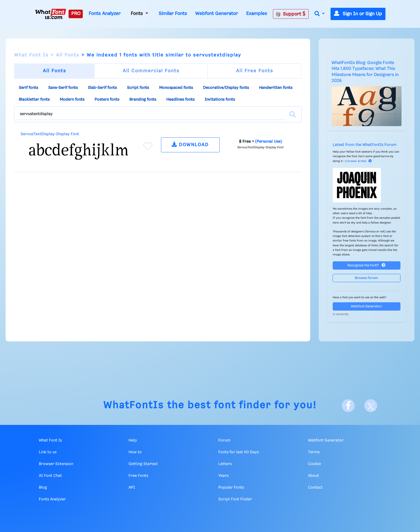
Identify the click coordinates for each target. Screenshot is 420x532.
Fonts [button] (137, 14)
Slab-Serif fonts (102, 88)
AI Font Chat (50, 476)
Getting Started (143, 464)
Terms (314, 452)
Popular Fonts (231, 488)
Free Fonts (138, 476)
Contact (315, 488)
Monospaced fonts (176, 88)
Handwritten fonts (276, 88)
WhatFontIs (134, 405)
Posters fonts (107, 100)
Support (291, 14)
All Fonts (68, 55)
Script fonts (138, 88)
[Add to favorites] (148, 146)
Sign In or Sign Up (358, 14)
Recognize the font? (366, 265)
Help (133, 440)
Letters (225, 464)
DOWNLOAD (190, 144)
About (314, 476)
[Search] (292, 114)
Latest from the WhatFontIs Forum (365, 145)
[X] (371, 406)
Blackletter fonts (34, 100)
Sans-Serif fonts (63, 88)
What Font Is (31, 55)
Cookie (314, 464)
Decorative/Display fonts (226, 88)
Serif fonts (28, 88)
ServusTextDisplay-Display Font (50, 134)
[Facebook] (348, 406)
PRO (76, 14)
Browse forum (366, 278)
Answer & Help (359, 161)
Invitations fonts (220, 100)
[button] (320, 14)
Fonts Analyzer (105, 14)
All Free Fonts (255, 71)
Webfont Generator (217, 14)
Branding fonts (143, 100)
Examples (257, 14)
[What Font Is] (51, 14)
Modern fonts (72, 100)
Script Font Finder (235, 499)
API (132, 488)
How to (135, 452)
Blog (43, 488)
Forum (224, 440)
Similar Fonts (173, 14)
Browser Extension (56, 464)
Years (223, 476)
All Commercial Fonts (151, 71)
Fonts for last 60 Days (239, 452)
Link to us (48, 452)
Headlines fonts (180, 100)
